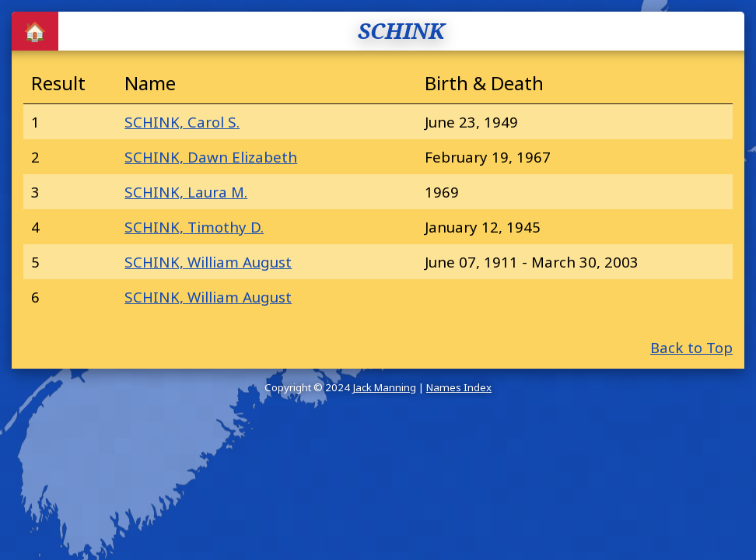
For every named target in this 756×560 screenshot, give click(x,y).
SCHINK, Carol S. (182, 122)
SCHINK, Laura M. (186, 192)
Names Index (459, 387)
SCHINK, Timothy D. (194, 227)
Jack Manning (384, 387)
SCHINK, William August (208, 262)
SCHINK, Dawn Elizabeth (211, 157)
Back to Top (691, 347)
